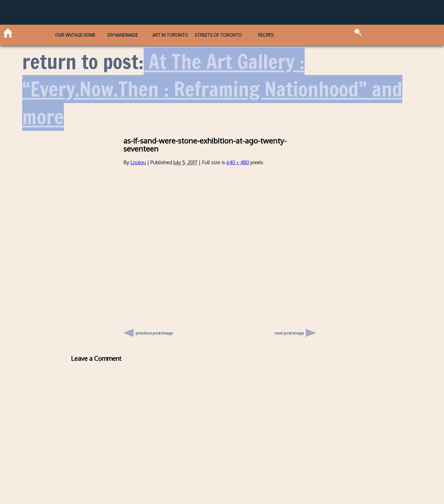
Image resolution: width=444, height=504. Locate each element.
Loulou (138, 162)
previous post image (154, 331)
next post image (289, 333)
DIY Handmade (123, 35)
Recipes (266, 35)
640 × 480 (238, 162)
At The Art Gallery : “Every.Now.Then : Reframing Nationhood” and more (212, 89)
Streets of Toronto (218, 35)
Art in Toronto (170, 35)
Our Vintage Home (75, 35)
